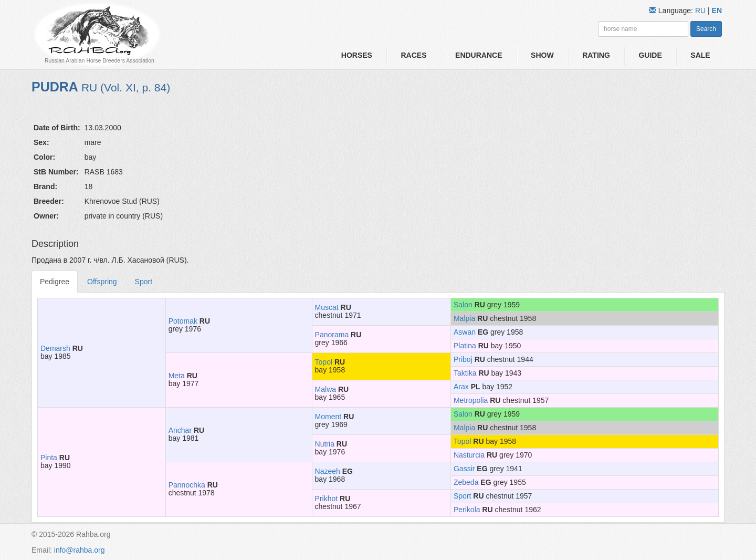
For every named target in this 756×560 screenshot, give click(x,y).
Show (542, 55)
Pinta (49, 458)
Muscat (327, 307)
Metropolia (471, 400)
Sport (144, 282)
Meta (177, 376)
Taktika (465, 373)
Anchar (180, 430)
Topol (324, 362)
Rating (596, 55)
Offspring (102, 282)
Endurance (479, 55)
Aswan (465, 332)
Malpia (464, 318)
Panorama (332, 335)
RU (701, 11)
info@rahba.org (80, 550)
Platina (465, 346)
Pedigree (55, 282)
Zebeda (466, 482)
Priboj (463, 359)
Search (706, 29)
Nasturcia (469, 455)
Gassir (464, 469)
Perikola (467, 510)
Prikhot (327, 499)
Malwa (325, 389)
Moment (328, 417)
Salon (463, 305)
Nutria (325, 444)
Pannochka (187, 485)
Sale (700, 55)
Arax (461, 387)
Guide (650, 55)
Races (413, 55)
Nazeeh (328, 471)
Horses (357, 55)
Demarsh (55, 348)
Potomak (183, 321)
